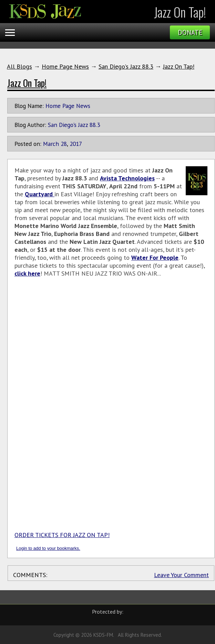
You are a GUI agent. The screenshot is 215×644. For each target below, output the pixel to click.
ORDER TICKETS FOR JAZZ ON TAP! (62, 535)
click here (27, 273)
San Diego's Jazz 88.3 (126, 66)
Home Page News (65, 66)
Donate (190, 32)
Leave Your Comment (181, 575)
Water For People (155, 257)
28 (64, 144)
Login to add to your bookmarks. (48, 548)
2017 (76, 144)
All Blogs (19, 66)
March (51, 144)
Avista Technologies (127, 178)
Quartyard (40, 194)
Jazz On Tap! (179, 66)
